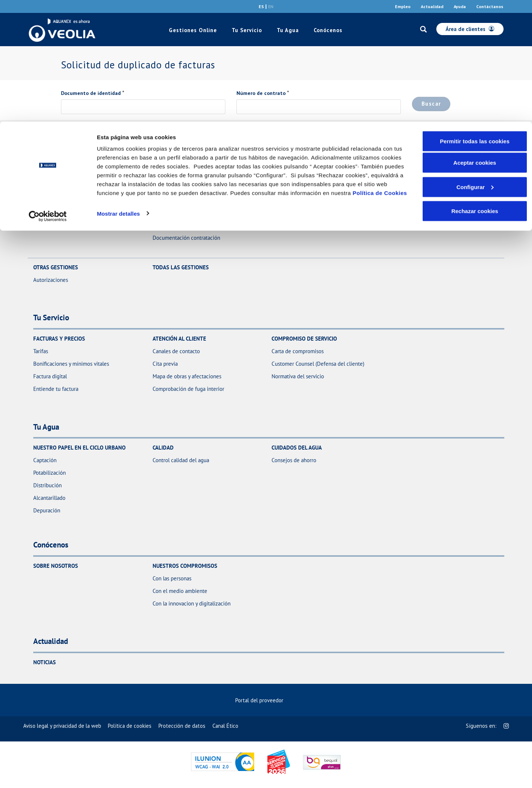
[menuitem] (266, 700)
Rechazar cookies (475, 89)
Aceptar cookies (475, 41)
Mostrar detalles (118, 91)
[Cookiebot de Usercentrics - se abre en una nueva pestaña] (48, 95)
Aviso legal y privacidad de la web (62, 726)
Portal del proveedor (263, 700)
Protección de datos (182, 726)
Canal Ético (225, 726)
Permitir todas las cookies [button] (475, 19)
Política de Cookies (380, 71)
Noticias (45, 662)
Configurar (475, 65)
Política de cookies (130, 726)
